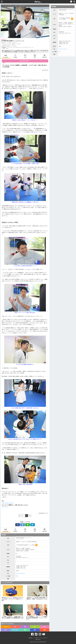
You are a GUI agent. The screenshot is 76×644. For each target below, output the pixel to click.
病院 (25, 630)
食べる (6, 627)
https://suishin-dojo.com (20, 573)
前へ (20, 516)
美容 (25, 627)
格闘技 (16, 6)
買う (15, 627)
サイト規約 (36, 638)
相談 (35, 630)
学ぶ (13, 6)
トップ (2, 6)
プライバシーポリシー (43, 638)
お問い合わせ (5, 507)
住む (35, 627)
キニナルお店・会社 (8, 6)
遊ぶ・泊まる (15, 630)
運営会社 (30, 638)
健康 (44, 630)
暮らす (6, 630)
